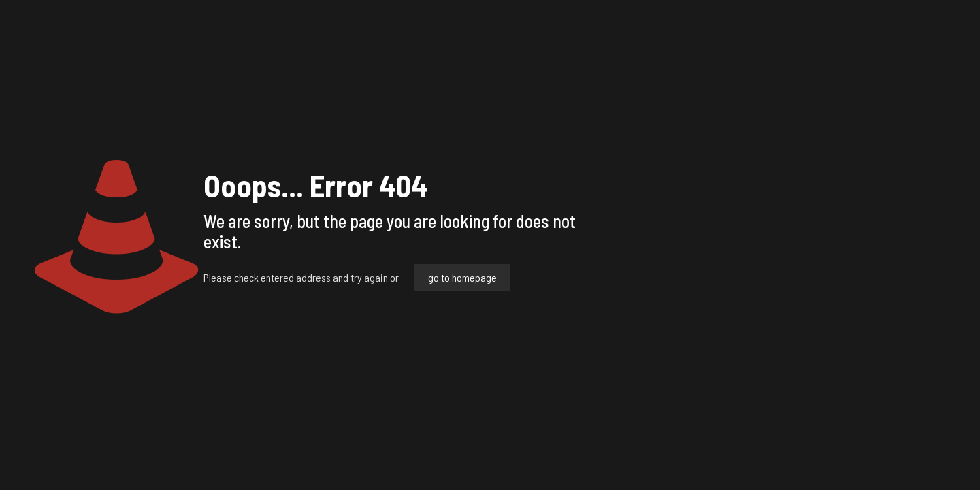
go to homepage (462, 277)
